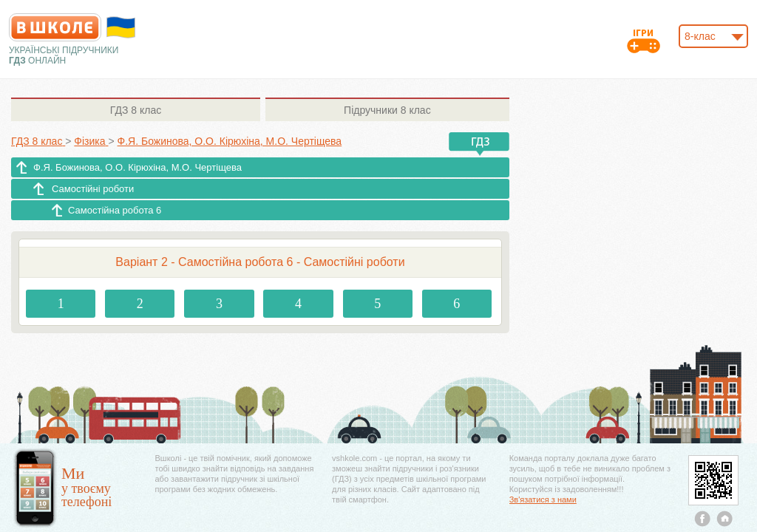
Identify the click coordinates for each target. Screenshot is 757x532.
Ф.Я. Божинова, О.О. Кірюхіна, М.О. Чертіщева (138, 167)
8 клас (136, 110)
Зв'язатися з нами (543, 499)
